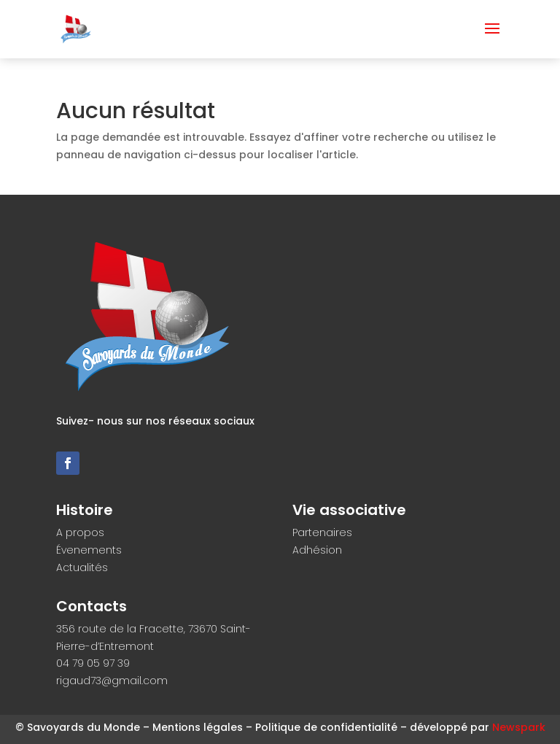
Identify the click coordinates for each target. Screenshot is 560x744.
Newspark (519, 727)
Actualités (82, 567)
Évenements (89, 550)
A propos (80, 532)
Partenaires (322, 532)
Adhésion (317, 550)
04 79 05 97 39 (93, 663)
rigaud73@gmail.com (112, 681)
